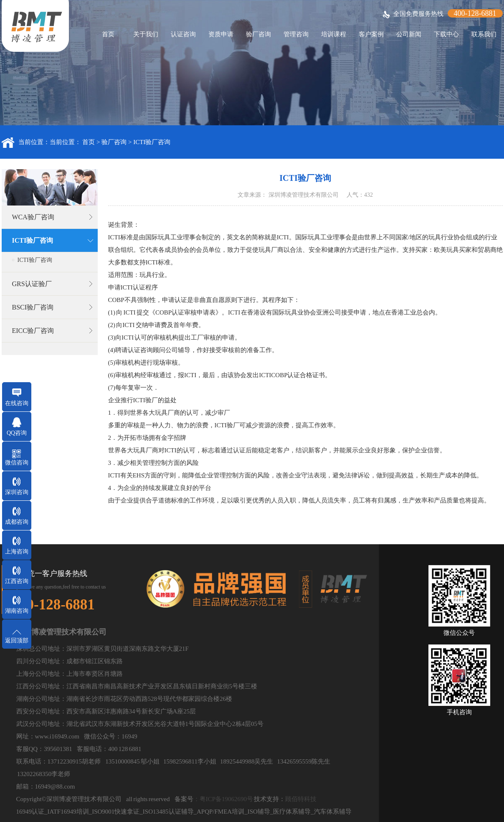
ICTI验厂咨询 (152, 142)
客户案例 (371, 34)
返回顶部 (17, 641)
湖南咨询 (17, 611)
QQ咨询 (17, 433)
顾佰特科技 (301, 799)
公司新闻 (409, 34)
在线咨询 (17, 403)
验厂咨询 (258, 34)
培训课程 (334, 34)
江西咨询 (17, 581)
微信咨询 (17, 463)
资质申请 (221, 34)
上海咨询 (17, 552)
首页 (108, 34)
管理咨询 (296, 34)
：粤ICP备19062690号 (223, 799)
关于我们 (146, 34)
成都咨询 (17, 522)
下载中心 (446, 34)
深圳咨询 (17, 492)
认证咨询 (183, 34)
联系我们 (484, 34)
